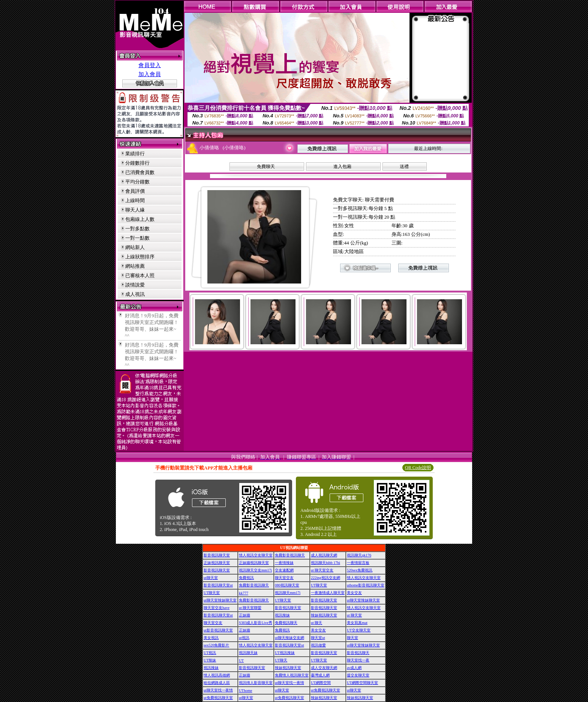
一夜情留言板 (358, 563)
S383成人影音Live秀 (256, 623)
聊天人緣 (135, 210)
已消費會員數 (140, 172)
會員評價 (135, 191)
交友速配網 (284, 570)
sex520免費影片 (216, 645)
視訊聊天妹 (248, 653)
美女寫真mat (357, 623)
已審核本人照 (140, 275)
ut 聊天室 (354, 615)
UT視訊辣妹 (285, 653)
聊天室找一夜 (358, 660)
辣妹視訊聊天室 (324, 615)
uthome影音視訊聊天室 (366, 585)
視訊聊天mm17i (288, 593)
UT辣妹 (210, 660)
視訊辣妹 (282, 615)
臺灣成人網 (320, 675)
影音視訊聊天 (358, 653)
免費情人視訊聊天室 (292, 675)
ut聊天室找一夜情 (289, 683)
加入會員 (150, 74)
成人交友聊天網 (324, 668)
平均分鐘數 (137, 182)
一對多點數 (137, 229)
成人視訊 (135, 294)
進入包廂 (342, 166)
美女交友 (354, 593)
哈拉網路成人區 (217, 683)
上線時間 (135, 200)
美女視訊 (211, 638)
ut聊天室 (211, 578)
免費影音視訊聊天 (290, 555)
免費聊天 (266, 166)
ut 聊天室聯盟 (250, 608)
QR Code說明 (418, 468)
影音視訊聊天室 (217, 555)
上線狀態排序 (140, 257)
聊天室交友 (284, 578)
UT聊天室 (319, 585)
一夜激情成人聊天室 (328, 593)
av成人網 (354, 668)
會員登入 (150, 65)
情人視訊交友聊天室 (256, 555)
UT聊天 (281, 660)
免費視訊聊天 (286, 623)
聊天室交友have (217, 608)
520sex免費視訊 (360, 570)
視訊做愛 (318, 645)
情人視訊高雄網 (217, 675)
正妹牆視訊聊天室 (254, 563)
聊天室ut (318, 638)
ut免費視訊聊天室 (325, 690)
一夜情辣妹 (284, 563)
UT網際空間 (321, 683)
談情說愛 (135, 285)
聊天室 (352, 638)
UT (241, 661)
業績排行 (135, 154)
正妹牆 (244, 615)
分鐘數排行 (137, 163)
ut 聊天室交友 (322, 570)
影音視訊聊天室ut (218, 585)
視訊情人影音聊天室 (256, 683)
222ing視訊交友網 (325, 578)
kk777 (244, 593)
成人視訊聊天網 (324, 555)
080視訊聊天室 (287, 585)
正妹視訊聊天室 (217, 563)
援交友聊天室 (358, 675)
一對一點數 (137, 238)
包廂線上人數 (140, 219)
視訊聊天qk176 (359, 555)
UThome (246, 691)
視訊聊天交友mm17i (255, 570)
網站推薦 (135, 266)
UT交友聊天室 (359, 630)
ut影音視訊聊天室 (218, 630)
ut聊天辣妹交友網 (289, 638)
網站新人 (135, 247)
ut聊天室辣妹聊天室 (220, 600)
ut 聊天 (316, 623)
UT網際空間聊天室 (362, 683)
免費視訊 (246, 578)
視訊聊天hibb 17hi (325, 563)
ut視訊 (244, 638)
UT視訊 (210, 653)
